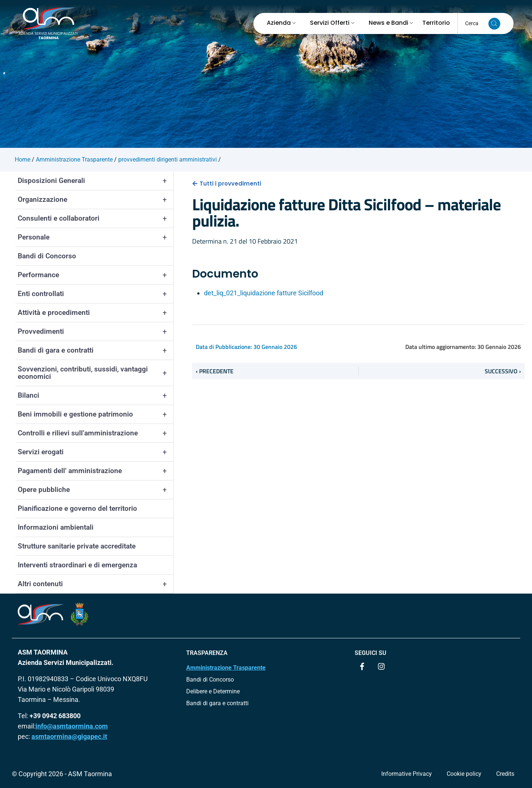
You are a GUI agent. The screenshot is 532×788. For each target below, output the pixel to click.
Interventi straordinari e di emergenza (77, 565)
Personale (96, 237)
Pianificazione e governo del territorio (77, 508)
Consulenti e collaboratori (96, 218)
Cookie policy (464, 774)
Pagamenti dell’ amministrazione (96, 471)
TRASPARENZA (207, 653)
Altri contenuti (96, 584)
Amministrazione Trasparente (226, 668)
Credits (505, 774)
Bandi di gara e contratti (96, 350)
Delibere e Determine (213, 691)
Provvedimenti (96, 332)
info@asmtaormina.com (72, 726)
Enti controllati (96, 294)
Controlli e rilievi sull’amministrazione (96, 433)
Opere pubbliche (96, 490)
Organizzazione (96, 200)
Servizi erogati (96, 452)
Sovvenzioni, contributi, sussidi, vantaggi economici (96, 373)
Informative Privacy (407, 774)
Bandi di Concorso (47, 256)
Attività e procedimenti (96, 313)
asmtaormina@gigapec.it (69, 736)
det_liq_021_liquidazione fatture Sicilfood (264, 293)
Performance (96, 275)
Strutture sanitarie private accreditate (77, 546)
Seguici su (371, 653)
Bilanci (96, 395)
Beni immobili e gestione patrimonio (96, 414)
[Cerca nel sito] (494, 24)
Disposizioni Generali (96, 181)
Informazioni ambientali (56, 527)
